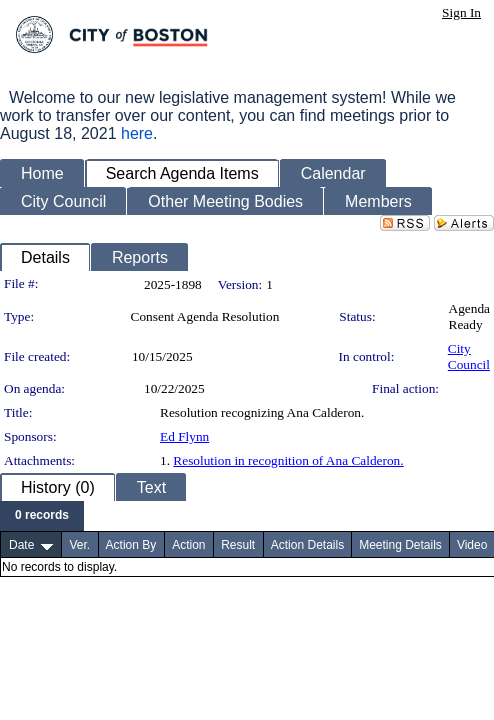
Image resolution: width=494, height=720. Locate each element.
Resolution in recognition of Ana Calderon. (288, 460)
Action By (131, 545)
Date (21, 545)
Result (238, 545)
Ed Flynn (184, 436)
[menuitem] (42, 516)
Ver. (79, 545)
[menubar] (42, 516)
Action (188, 545)
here (137, 133)
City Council (469, 356)
